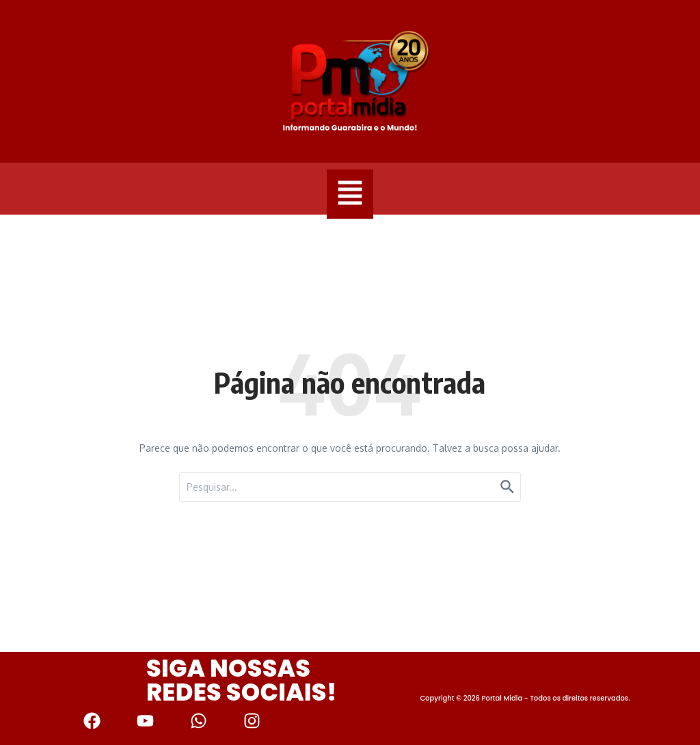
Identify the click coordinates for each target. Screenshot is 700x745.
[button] (350, 194)
